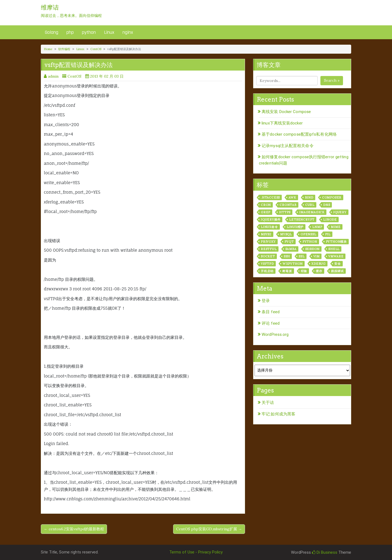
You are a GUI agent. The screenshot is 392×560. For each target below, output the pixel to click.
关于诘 (268, 403)
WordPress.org (275, 334)
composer (332, 197)
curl (310, 205)
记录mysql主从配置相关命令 (288, 146)
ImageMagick (312, 212)
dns (327, 205)
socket (268, 256)
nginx (128, 32)
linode (330, 220)
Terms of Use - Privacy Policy (196, 552)
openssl (308, 234)
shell (334, 249)
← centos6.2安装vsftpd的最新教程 (74, 529)
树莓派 (287, 271)
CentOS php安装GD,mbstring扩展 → (209, 529)
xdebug (318, 264)
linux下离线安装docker (282, 123)
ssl (301, 256)
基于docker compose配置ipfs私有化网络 (299, 134)
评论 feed (271, 323)
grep (266, 212)
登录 (266, 301)
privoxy (268, 242)
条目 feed (271, 312)
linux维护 (295, 227)
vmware (336, 256)
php (70, 32)
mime (336, 227)
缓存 (319, 271)
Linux (109, 32)
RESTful (269, 249)
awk (292, 197)
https (285, 212)
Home (48, 49)
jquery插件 (271, 220)
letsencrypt (302, 220)
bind (309, 197)
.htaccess (270, 197)
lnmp (317, 227)
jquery (340, 212)
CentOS (96, 49)
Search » (332, 80)
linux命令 (269, 227)
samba (291, 249)
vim (316, 256)
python (89, 32)
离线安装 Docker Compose (286, 112)
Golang (52, 32)
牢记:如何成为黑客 (278, 414)
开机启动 (267, 271)
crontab (288, 205)
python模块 (336, 242)
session (313, 249)
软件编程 (64, 49)
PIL (328, 234)
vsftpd (267, 264)
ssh (287, 256)
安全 (338, 264)
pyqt (289, 242)
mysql (286, 234)
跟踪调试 (337, 271)
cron (266, 205)
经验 (304, 271)
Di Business (325, 552)
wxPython (293, 264)
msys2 (266, 234)
